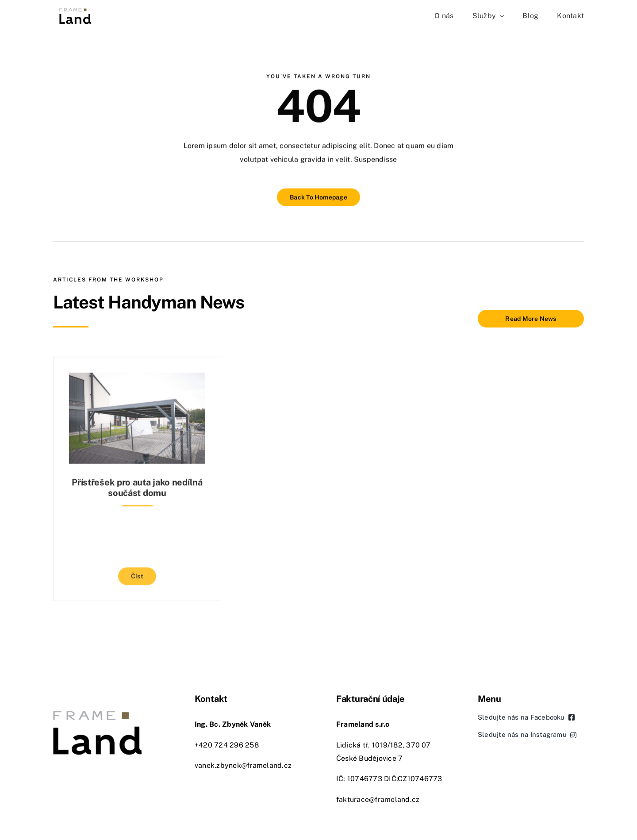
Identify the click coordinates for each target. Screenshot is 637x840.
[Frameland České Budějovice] (75, 10)
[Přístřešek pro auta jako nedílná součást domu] (137, 376)
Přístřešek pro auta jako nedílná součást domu (137, 485)
